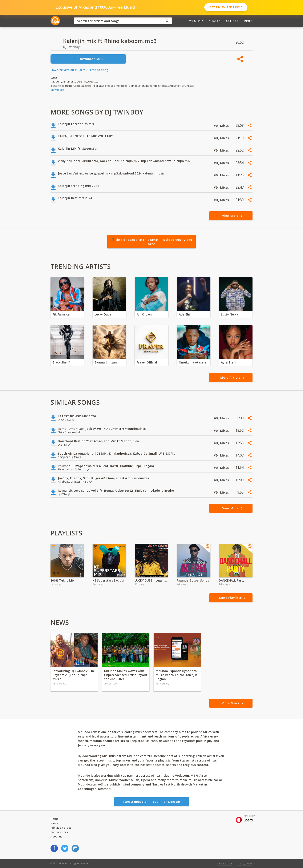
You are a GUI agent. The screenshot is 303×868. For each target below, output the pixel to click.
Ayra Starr (229, 362)
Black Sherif (61, 362)
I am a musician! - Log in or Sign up (151, 802)
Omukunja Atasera (193, 362)
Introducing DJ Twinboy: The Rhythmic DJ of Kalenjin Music (74, 675)
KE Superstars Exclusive (109, 580)
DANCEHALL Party (232, 580)
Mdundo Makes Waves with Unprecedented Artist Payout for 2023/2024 (126, 675)
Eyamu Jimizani (106, 362)
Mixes (248, 21)
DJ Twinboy (71, 47)
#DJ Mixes (222, 126)
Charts (215, 21)
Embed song (99, 70)
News (54, 823)
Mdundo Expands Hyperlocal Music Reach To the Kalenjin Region (177, 675)
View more (57, 90)
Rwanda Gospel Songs (193, 580)
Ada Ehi (184, 314)
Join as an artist (61, 828)
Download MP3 (88, 59)
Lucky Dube (103, 314)
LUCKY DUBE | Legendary (151, 580)
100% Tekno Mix (62, 580)
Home (54, 819)
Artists (232, 21)
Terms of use (224, 863)
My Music (196, 21)
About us (56, 836)
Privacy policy (245, 863)
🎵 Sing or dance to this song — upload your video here (151, 242)
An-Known (144, 314)
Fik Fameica (61, 314)
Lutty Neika (230, 314)
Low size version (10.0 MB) (69, 70)
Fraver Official (147, 362)
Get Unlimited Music (226, 7)
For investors (59, 832)
